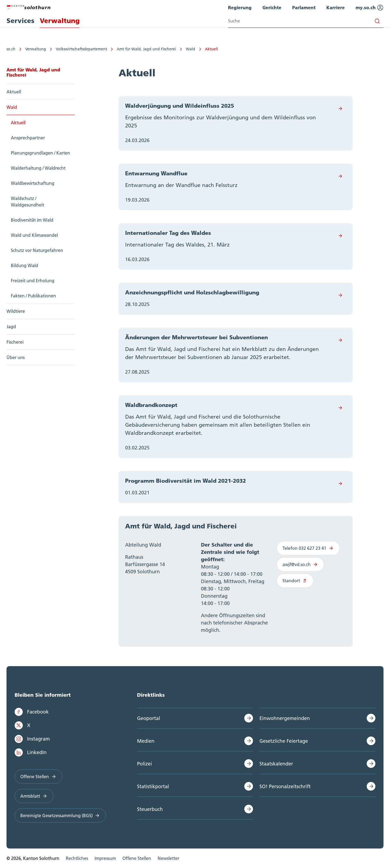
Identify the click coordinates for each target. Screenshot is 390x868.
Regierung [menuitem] (240, 7)
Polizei (144, 764)
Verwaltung (36, 49)
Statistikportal (153, 786)
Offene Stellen (38, 777)
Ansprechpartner (28, 138)
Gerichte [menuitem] (272, 7)
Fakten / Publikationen (33, 296)
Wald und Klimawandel (34, 235)
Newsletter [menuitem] (168, 858)
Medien (146, 741)
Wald (191, 49)
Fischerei (15, 342)
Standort (295, 581)
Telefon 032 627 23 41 (308, 548)
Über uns (16, 357)
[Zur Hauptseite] (28, 6)
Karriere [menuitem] (336, 7)
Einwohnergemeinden (285, 718)
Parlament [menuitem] (304, 7)
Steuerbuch (150, 809)
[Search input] (306, 21)
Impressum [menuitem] (105, 858)
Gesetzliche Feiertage (284, 741)
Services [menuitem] (20, 21)
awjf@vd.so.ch (300, 564)
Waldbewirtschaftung (33, 183)
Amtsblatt (34, 796)
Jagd (11, 327)
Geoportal (149, 718)
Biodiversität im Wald (32, 220)
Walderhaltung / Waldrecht (38, 168)
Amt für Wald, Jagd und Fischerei (146, 49)
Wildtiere (16, 311)
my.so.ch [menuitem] (370, 8)
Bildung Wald (25, 265)
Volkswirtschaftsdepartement (81, 49)
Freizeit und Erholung (33, 281)
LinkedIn (31, 752)
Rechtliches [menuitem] (77, 858)
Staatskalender (276, 764)
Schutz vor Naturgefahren (37, 250)
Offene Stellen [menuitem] (137, 858)
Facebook (32, 712)
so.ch (11, 49)
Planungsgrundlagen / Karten (40, 153)
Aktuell (212, 49)
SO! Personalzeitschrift (285, 786)
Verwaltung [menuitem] (60, 21)
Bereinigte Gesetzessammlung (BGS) (60, 816)
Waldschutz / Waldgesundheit (27, 202)
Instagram (32, 739)
